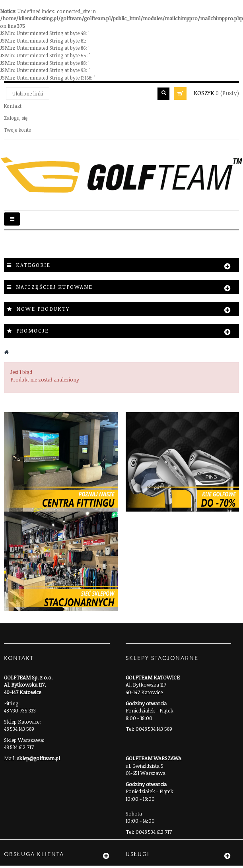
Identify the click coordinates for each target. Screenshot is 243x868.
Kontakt (13, 106)
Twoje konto (18, 130)
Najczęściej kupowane (54, 287)
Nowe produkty (43, 309)
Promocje (33, 331)
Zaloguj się (16, 118)
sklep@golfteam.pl (39, 758)
